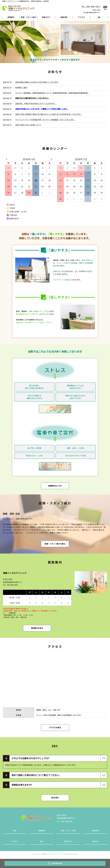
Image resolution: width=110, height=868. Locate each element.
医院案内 (11, 17)
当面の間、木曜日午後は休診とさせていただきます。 (36, 104)
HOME (15, 831)
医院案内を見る (37, 628)
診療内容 (64, 17)
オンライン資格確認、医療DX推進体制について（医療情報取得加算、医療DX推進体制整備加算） (52, 93)
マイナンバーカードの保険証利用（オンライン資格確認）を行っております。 (45, 120)
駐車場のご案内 (21, 88)
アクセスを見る (55, 728)
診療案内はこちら (55, 486)
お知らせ (95, 841)
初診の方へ (46, 17)
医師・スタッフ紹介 (29, 17)
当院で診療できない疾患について (28, 125)
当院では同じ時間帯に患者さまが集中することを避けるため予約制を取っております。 (49, 114)
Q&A (99, 17)
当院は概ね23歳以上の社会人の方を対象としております (37, 82)
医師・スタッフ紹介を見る (55, 544)
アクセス (81, 17)
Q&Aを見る (55, 798)
